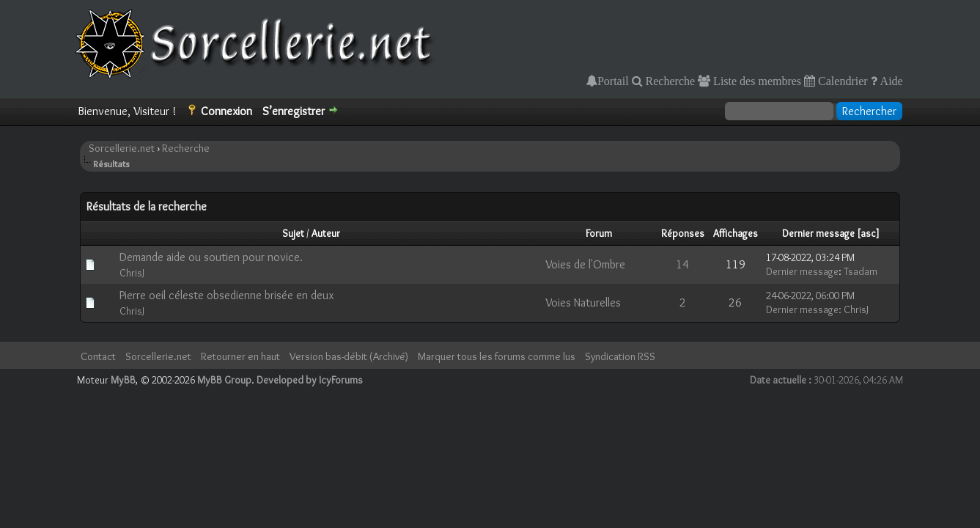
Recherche (669, 81)
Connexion (226, 111)
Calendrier (841, 81)
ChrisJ (132, 273)
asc (868, 233)
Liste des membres (756, 81)
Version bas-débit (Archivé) (349, 356)
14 (682, 264)
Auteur (326, 233)
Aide (890, 81)
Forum (599, 233)
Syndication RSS (620, 356)
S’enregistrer (294, 111)
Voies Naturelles (583, 302)
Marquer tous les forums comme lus (497, 356)
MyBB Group (224, 380)
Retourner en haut (240, 356)
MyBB (123, 380)
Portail (613, 81)
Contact (98, 356)
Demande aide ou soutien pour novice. (211, 257)
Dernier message (818, 233)
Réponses (683, 233)
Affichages (736, 233)
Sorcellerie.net (122, 148)
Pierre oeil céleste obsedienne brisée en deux (226, 295)
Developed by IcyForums (310, 380)
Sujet (293, 233)
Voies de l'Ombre (585, 264)
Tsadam (861, 271)
